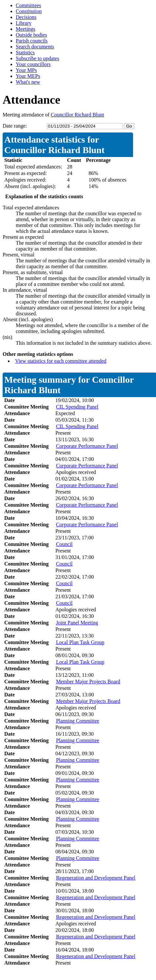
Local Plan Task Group (80, 642)
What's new (28, 82)
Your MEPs (28, 76)
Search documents (35, 47)
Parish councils (32, 41)
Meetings (26, 29)
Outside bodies (31, 35)
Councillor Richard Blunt (78, 115)
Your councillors (33, 64)
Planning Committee (78, 721)
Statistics (25, 52)
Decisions (26, 17)
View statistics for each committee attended (61, 361)
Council (64, 544)
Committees (28, 5)
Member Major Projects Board (88, 682)
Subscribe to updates (37, 58)
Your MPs (26, 70)
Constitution (29, 11)
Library (24, 23)
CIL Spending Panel (77, 407)
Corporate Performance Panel (87, 446)
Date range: (15, 126)
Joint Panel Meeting (77, 623)
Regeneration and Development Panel (96, 878)
